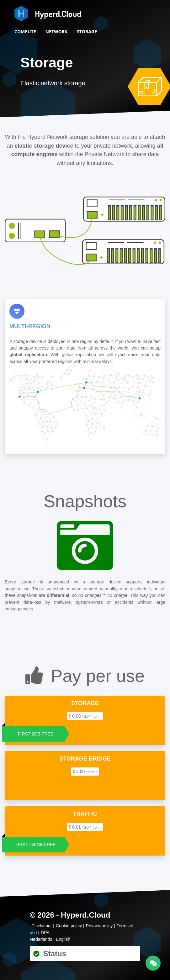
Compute (25, 32)
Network (57, 32)
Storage (87, 32)
